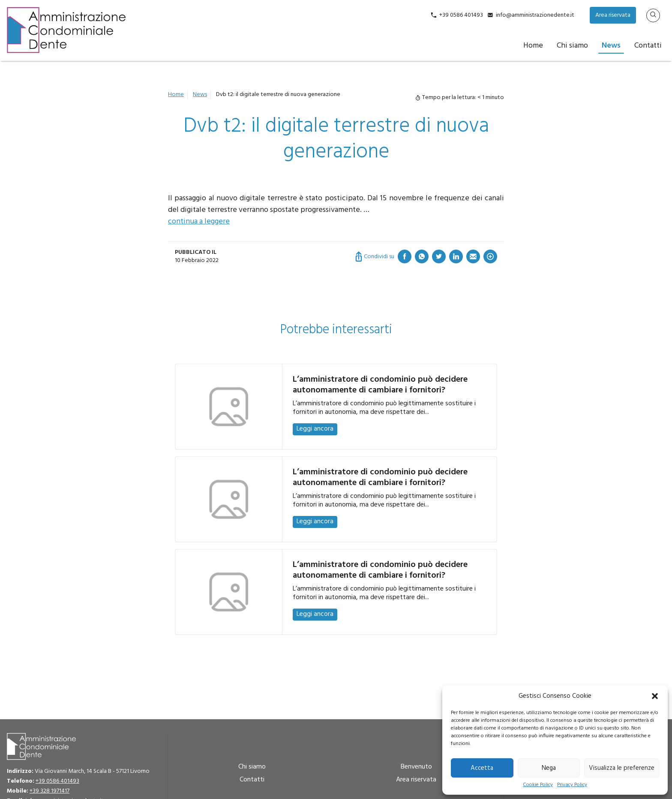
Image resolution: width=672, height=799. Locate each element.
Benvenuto (416, 767)
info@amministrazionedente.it (535, 15)
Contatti (648, 46)
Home (533, 46)
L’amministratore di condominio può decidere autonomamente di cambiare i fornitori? (380, 385)
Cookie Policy (538, 785)
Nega (549, 768)
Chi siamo (572, 46)
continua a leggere (199, 222)
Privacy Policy (572, 785)
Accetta (482, 768)
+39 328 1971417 (49, 791)
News (611, 46)
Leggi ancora (315, 429)
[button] (655, 696)
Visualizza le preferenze (622, 768)
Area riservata (613, 15)
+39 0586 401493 (461, 15)
